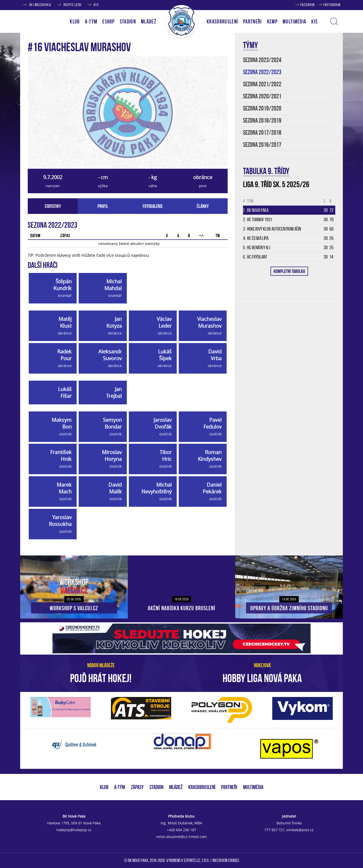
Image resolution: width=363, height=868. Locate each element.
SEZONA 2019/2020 (262, 108)
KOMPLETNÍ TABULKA (289, 271)
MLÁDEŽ (176, 787)
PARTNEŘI (252, 21)
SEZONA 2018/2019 (262, 120)
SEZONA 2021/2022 (262, 84)
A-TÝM (120, 787)
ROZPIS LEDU (73, 5)
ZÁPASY (137, 787)
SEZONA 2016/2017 (262, 145)
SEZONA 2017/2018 (262, 133)
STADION (156, 787)
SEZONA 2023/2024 (262, 60)
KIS (96, 5)
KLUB (104, 787)
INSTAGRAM (332, 5)
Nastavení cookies (226, 860)
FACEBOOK (308, 5)
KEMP (272, 21)
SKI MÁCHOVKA (40, 5)
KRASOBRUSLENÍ (222, 21)
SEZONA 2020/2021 (262, 96)
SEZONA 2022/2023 (262, 72)
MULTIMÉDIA (253, 787)
